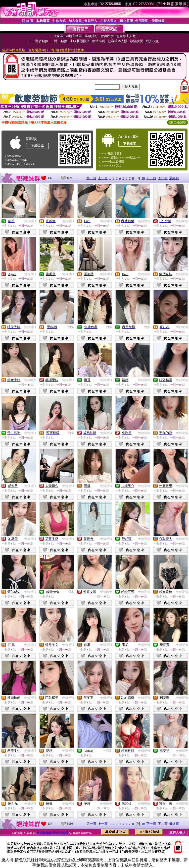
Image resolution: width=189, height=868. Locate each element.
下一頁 (151, 178)
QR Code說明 (178, 122)
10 (143, 178)
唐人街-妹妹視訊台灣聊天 (53, 833)
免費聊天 (30, 380)
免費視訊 (30, 221)
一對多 (70, 327)
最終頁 (174, 178)
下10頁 (163, 178)
